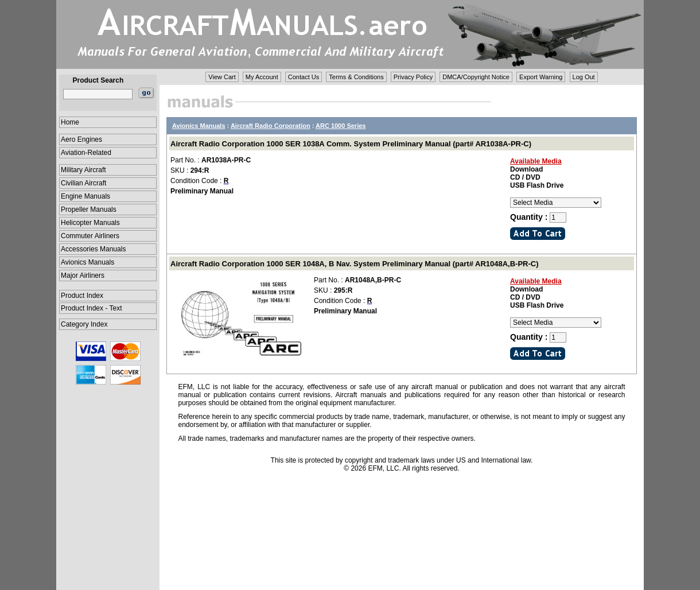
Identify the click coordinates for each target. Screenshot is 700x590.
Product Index (82, 296)
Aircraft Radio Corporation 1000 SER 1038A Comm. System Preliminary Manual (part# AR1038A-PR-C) (351, 144)
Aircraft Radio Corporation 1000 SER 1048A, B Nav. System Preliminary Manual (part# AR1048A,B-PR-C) (355, 264)
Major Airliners (83, 275)
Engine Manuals (85, 196)
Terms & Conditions (356, 77)
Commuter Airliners (90, 236)
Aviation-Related (86, 153)
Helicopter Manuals (90, 223)
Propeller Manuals (89, 209)
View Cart (222, 77)
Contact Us (304, 77)
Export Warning (541, 77)
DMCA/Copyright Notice (476, 77)
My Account (262, 77)
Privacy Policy (413, 77)
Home (70, 122)
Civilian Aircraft (83, 183)
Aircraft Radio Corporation (271, 126)
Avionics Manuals (87, 262)
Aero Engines (81, 139)
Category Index (84, 324)
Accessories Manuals (93, 249)
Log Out (584, 77)
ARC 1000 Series (341, 126)
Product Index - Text (92, 308)
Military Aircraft (83, 170)
